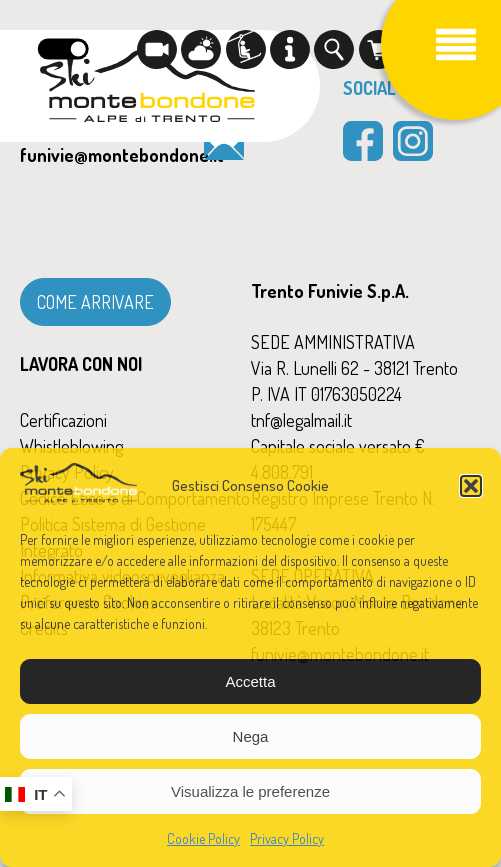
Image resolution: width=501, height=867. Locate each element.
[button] (471, 486)
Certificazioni (63, 420)
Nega (251, 736)
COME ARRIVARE (95, 302)
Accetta (250, 681)
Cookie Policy (203, 838)
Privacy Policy (287, 838)
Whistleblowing (71, 446)
